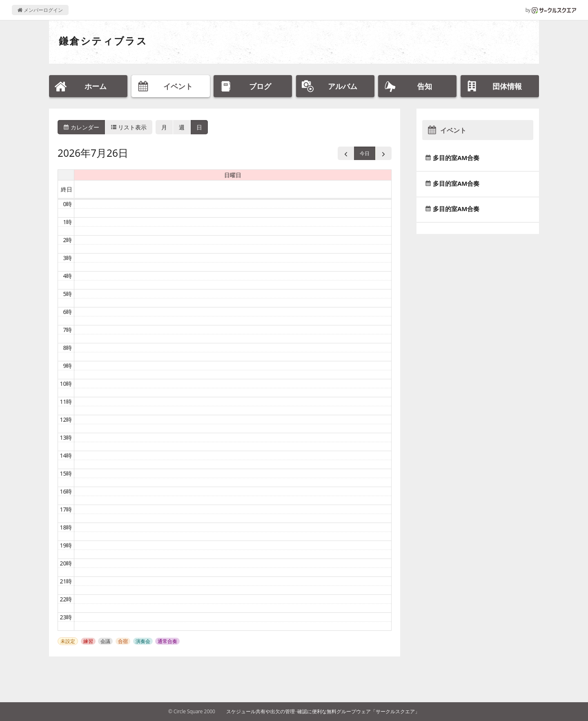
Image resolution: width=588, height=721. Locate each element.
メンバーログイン (40, 10)
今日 (365, 153)
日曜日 (233, 175)
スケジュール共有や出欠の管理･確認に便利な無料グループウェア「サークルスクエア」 (323, 711)
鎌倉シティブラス (103, 41)
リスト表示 (129, 127)
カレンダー (81, 127)
